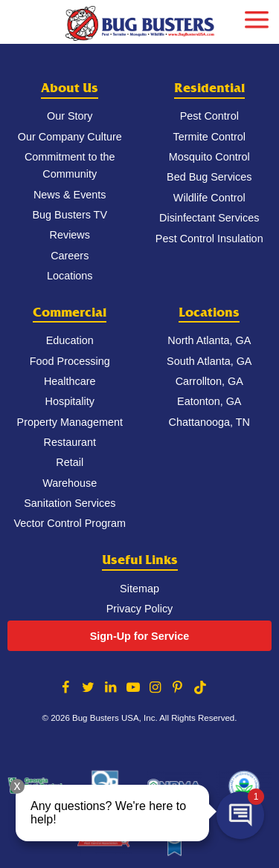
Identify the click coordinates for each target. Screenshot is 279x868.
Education (70, 340)
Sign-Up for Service (140, 636)
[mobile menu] (257, 18)
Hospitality (70, 401)
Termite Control (209, 137)
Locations (70, 276)
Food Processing (70, 361)
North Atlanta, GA (209, 340)
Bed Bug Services (209, 177)
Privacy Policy (140, 609)
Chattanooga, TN (209, 422)
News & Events (70, 195)
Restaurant (70, 442)
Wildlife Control (209, 198)
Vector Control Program (70, 523)
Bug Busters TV (70, 215)
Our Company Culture (70, 137)
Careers (70, 256)
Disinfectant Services (209, 218)
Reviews (70, 235)
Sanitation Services (70, 503)
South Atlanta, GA (209, 361)
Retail (70, 462)
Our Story (70, 116)
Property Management (70, 422)
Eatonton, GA (209, 401)
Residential (209, 88)
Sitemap (139, 589)
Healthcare (70, 381)
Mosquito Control (209, 157)
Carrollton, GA (209, 381)
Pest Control (209, 116)
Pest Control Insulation (209, 239)
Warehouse (70, 483)
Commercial (70, 312)
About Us (70, 88)
